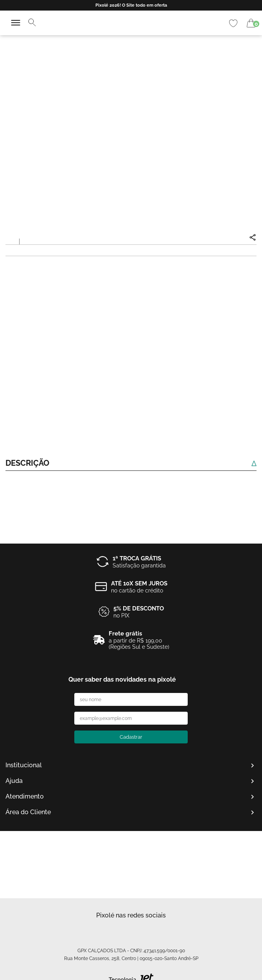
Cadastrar (131, 737)
